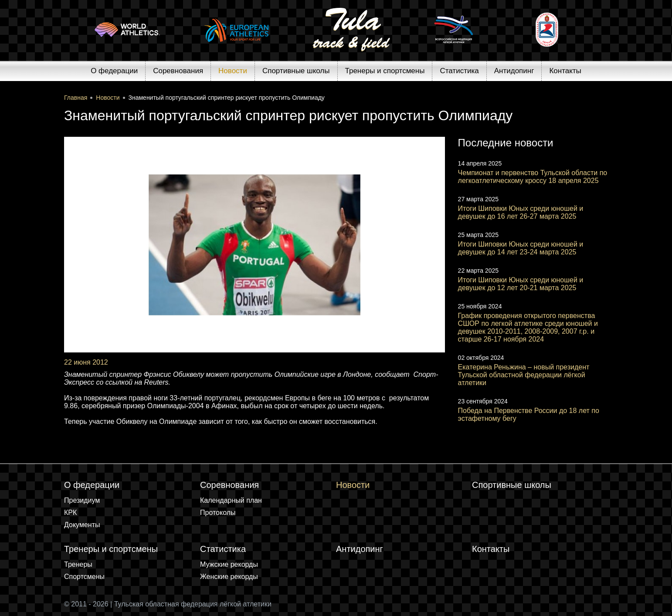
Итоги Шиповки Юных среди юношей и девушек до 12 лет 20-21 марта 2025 (521, 284)
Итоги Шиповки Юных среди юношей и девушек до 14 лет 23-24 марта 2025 (521, 248)
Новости (233, 71)
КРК (70, 513)
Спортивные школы (296, 71)
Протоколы (218, 513)
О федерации (114, 71)
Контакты (565, 71)
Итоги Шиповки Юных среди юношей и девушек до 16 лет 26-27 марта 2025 (521, 212)
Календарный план (231, 500)
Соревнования (178, 71)
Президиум (82, 500)
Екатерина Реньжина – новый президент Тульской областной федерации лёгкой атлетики (524, 375)
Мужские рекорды (229, 564)
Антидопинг (514, 71)
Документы (82, 525)
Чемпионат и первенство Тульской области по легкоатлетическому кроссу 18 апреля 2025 (533, 177)
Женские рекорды (229, 577)
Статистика (459, 71)
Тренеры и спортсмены (385, 71)
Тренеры (78, 564)
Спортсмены (84, 577)
